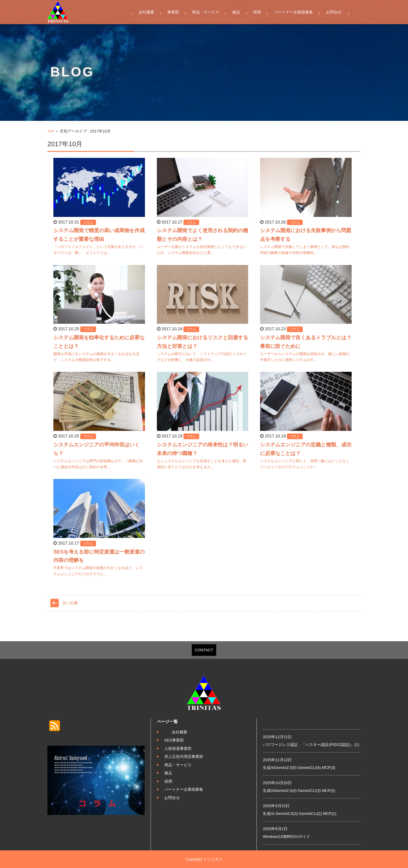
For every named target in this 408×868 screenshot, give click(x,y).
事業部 (173, 12)
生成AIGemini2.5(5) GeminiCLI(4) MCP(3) (299, 768)
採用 (257, 12)
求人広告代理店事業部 (184, 757)
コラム (88, 222)
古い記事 (70, 603)
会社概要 (146, 12)
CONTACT (204, 650)
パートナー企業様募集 (293, 12)
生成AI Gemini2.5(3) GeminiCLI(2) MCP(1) (299, 814)
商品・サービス (206, 12)
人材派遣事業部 (178, 748)
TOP (51, 131)
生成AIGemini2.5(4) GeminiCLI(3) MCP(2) (299, 791)
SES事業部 (174, 740)
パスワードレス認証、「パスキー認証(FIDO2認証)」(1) (311, 745)
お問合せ (334, 12)
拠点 (236, 12)
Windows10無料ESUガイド (286, 837)
